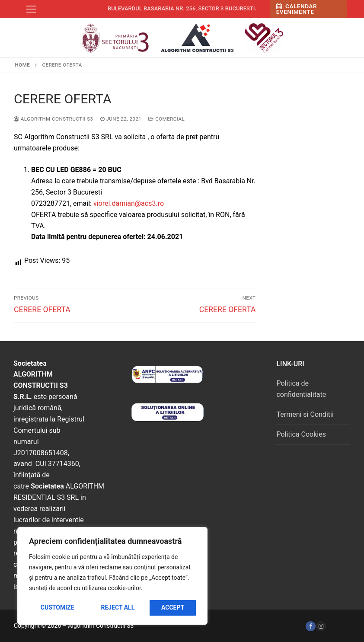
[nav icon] (31, 9)
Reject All (118, 607)
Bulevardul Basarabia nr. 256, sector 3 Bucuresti (181, 8)
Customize (57, 607)
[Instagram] (321, 626)
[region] (112, 576)
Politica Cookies (301, 434)
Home (23, 65)
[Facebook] (311, 626)
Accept (173, 607)
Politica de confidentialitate (301, 389)
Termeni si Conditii (305, 414)
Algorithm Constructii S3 (54, 119)
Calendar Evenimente (297, 9)
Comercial (166, 119)
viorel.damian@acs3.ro (129, 203)
